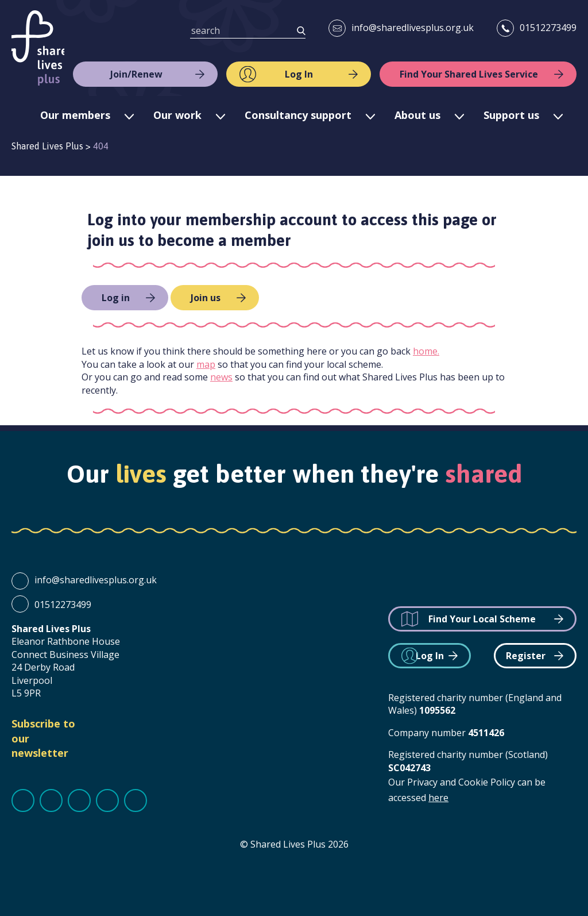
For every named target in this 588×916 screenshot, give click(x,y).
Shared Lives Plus (38, 48)
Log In (299, 74)
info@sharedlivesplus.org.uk (413, 28)
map (206, 364)
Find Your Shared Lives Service (469, 74)
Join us (206, 298)
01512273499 (548, 28)
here (438, 798)
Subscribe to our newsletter (43, 738)
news (221, 377)
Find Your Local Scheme (482, 619)
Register (526, 656)
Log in (116, 298)
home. (426, 351)
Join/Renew (136, 74)
